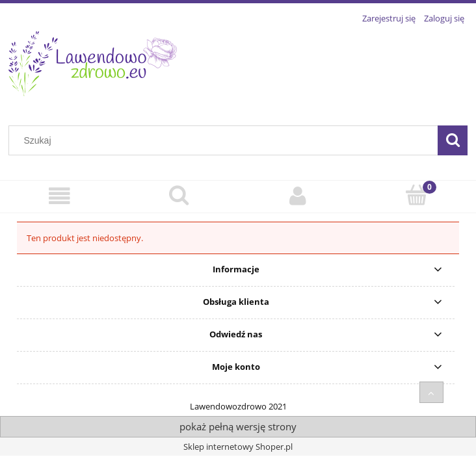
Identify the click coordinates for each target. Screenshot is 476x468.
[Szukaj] (453, 140)
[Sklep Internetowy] (59, 196)
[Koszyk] (416, 195)
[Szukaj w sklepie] (226, 140)
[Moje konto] (297, 196)
